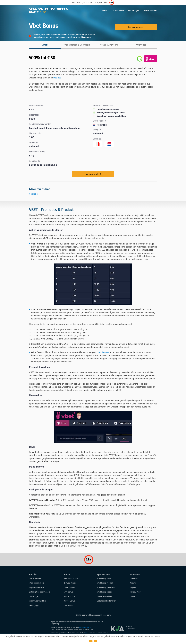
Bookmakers (118, 10)
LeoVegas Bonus (71, 578)
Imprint (133, 587)
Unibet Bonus (70, 596)
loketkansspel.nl (85, 628)
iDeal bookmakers (37, 583)
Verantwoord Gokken (38, 601)
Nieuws (105, 10)
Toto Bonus (69, 605)
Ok (93, 641)
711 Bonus (69, 592)
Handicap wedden (104, 596)
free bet (57, 78)
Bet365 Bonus (70, 583)
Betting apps (34, 605)
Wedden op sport (104, 578)
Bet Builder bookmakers (107, 601)
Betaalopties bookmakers (40, 592)
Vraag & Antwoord (109, 45)
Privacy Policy (136, 592)
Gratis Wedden (150, 10)
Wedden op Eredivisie (106, 587)
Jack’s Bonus (70, 587)
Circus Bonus (70, 601)
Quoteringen (134, 10)
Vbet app (34, 194)
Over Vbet (141, 45)
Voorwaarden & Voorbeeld (77, 45)
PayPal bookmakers (37, 587)
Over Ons (134, 578)
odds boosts (103, 352)
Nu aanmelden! (136, 27)
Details (45, 45)
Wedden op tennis (104, 592)
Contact (133, 596)
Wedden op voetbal (105, 583)
